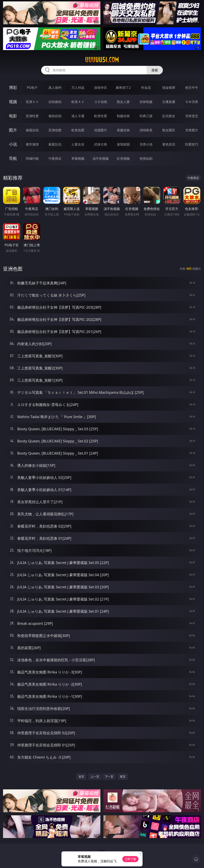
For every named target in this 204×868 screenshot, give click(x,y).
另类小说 (146, 144)
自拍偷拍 (55, 102)
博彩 (13, 87)
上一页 (95, 776)
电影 (13, 116)
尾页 (123, 776)
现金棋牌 (169, 88)
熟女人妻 (123, 102)
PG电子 (32, 88)
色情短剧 (146, 158)
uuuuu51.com (102, 60)
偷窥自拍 (32, 130)
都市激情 (32, 144)
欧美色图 (78, 130)
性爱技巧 (192, 144)
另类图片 (192, 130)
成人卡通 (78, 116)
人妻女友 (78, 144)
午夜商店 (55, 158)
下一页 (109, 776)
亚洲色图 (55, 130)
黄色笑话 (169, 144)
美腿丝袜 (123, 130)
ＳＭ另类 (192, 102)
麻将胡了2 (123, 88)
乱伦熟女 (169, 116)
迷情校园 (123, 144)
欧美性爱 (101, 116)
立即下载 (130, 859)
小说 (13, 144)
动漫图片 (101, 130)
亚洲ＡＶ (32, 102)
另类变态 (192, 116)
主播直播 (169, 102)
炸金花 (146, 88)
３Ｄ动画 (101, 102)
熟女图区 (169, 130)
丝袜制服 (146, 102)
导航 (13, 158)
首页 (81, 776)
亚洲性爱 (32, 116)
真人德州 (55, 88)
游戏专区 (101, 88)
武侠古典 (101, 144)
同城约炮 (32, 158)
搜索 (155, 70)
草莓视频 (78, 158)
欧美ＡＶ (78, 102)
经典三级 (146, 116)
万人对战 (78, 88)
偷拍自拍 (55, 116)
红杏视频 (123, 158)
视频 (13, 102)
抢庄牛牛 (192, 88)
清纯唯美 (146, 130)
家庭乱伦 (55, 144)
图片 (13, 130)
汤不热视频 (101, 158)
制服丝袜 (123, 116)
